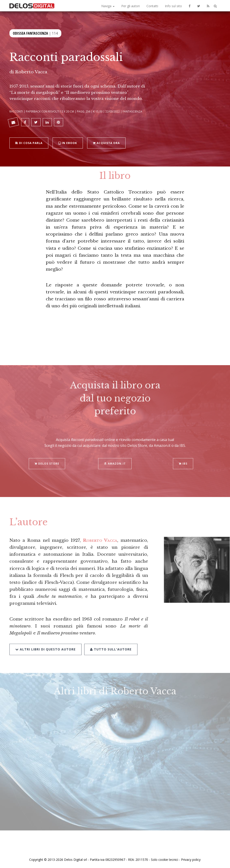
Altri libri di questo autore (45, 644)
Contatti (152, 6)
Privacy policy (191, 860)
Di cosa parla (29, 143)
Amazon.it (115, 459)
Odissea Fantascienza (30, 33)
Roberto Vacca (31, 72)
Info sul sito (173, 6)
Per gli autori (130, 6)
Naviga (108, 6)
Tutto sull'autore (111, 644)
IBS (183, 459)
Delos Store (47, 459)
